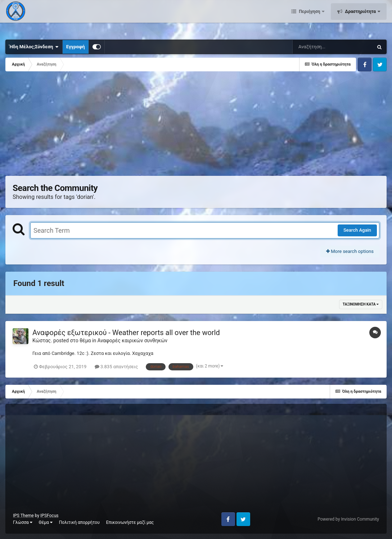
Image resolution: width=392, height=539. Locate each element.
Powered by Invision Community (348, 519)
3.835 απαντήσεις (116, 367)
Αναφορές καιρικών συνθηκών (132, 340)
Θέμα (46, 522)
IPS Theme (23, 516)
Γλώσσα (23, 522)
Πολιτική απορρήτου (79, 522)
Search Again (357, 230)
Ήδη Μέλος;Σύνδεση (34, 47)
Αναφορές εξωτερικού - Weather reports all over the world (126, 333)
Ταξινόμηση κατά (361, 304)
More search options (350, 251)
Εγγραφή (76, 47)
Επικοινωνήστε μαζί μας (130, 522)
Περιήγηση (309, 18)
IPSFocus (49, 516)
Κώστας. (42, 340)
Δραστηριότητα (360, 18)
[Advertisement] (136, 125)
